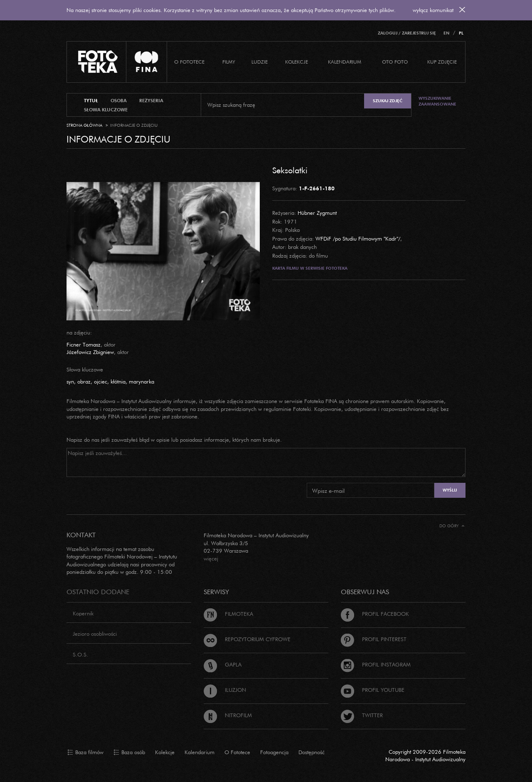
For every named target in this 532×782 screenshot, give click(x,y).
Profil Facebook (375, 614)
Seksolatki (290, 170)
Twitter (362, 715)
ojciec (101, 381)
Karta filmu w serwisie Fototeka (310, 268)
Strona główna (84, 125)
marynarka (142, 381)
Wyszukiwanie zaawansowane (437, 101)
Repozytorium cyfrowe (247, 639)
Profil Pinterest (374, 639)
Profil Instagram (376, 664)
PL (461, 33)
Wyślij (450, 490)
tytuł (91, 101)
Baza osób (129, 752)
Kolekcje (297, 62)
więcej (211, 558)
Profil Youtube (373, 690)
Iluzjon (225, 690)
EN (446, 33)
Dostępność (312, 752)
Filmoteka (228, 614)
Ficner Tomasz (84, 344)
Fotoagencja (274, 752)
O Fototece (189, 62)
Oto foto (395, 62)
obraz (84, 381)
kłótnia (118, 381)
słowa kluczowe (106, 110)
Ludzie (260, 62)
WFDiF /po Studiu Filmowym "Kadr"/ (358, 239)
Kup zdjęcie (442, 62)
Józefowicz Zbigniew (90, 352)
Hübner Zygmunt (317, 213)
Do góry (452, 526)
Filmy (229, 62)
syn (70, 381)
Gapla (223, 664)
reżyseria (151, 101)
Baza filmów (85, 752)
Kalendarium (345, 62)
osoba (119, 101)
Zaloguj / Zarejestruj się (407, 33)
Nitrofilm (228, 715)
